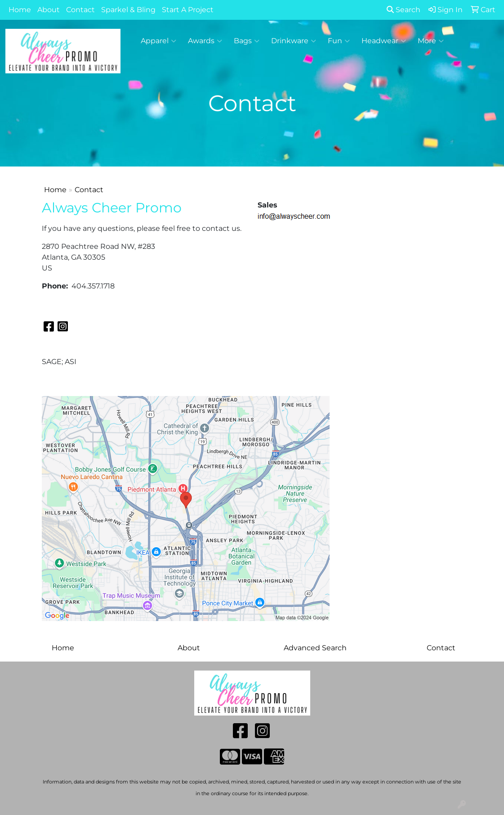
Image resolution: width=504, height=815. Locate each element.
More (431, 41)
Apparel (158, 41)
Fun (339, 41)
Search (404, 10)
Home (20, 10)
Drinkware (294, 41)
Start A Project (188, 10)
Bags (247, 41)
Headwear (384, 41)
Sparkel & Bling (128, 10)
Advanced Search (315, 648)
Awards (205, 41)
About (49, 10)
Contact (80, 10)
